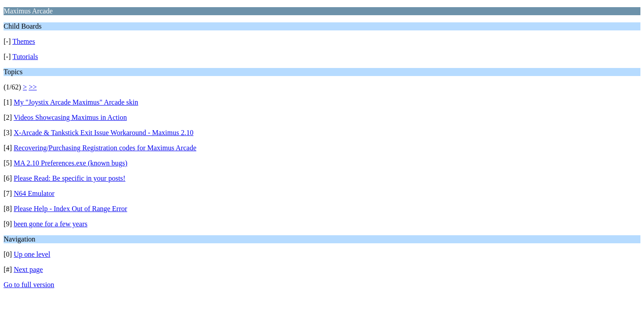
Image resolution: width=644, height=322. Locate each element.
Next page (28, 269)
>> (33, 87)
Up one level (32, 254)
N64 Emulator (34, 193)
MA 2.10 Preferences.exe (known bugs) (71, 163)
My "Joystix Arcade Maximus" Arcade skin (76, 102)
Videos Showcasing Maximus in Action (70, 117)
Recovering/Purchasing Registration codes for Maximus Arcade (105, 148)
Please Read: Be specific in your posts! (70, 178)
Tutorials (25, 57)
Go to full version (29, 285)
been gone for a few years (51, 224)
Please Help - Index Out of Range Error (71, 209)
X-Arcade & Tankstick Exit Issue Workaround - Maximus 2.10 (104, 133)
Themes (24, 41)
